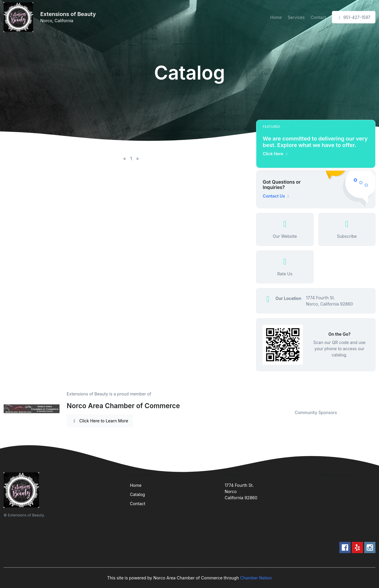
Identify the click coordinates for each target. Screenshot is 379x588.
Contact (318, 17)
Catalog (138, 494)
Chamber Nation (256, 578)
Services (296, 17)
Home (276, 17)
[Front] (20, 17)
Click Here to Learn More (100, 421)
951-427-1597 (354, 17)
